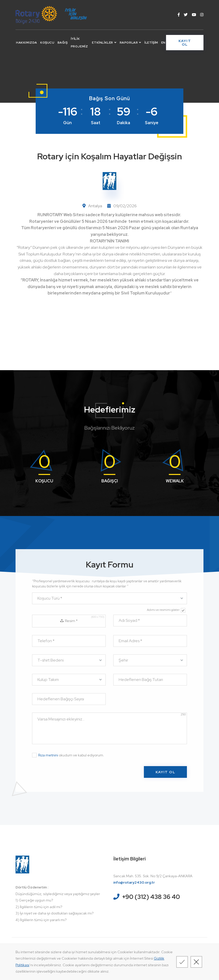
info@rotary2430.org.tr (134, 882)
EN (163, 43)
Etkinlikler (104, 43)
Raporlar (131, 43)
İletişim (151, 43)
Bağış (63, 43)
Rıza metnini (48, 755)
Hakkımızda (27, 43)
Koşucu (47, 43)
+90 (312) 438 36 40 (151, 897)
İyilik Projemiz (79, 43)
